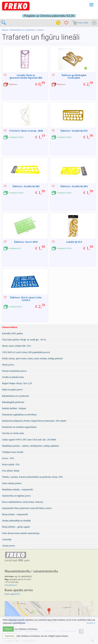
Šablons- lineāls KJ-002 (26, 186)
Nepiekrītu (9, 636)
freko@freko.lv (11, 585)
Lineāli (40, 30)
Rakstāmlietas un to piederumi (23, 30)
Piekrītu (8, 629)
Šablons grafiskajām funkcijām (74, 76)
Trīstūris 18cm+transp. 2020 (26, 131)
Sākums (5, 30)
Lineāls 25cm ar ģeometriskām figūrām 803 (26, 76)
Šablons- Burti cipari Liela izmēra (26, 299)
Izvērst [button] (91, 623)
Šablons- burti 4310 (26, 242)
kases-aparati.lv (12, 594)
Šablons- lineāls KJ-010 (74, 131)
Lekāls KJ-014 (74, 242)
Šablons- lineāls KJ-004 (74, 186)
